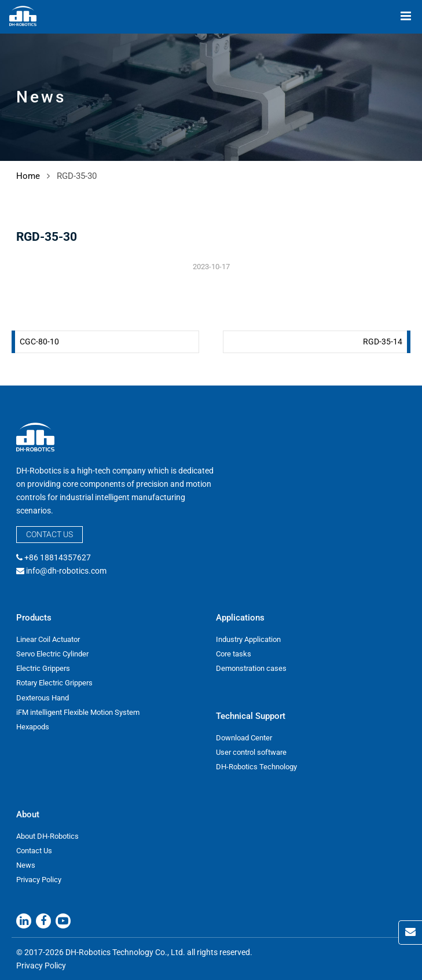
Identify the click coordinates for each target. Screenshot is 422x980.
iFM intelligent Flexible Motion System (78, 712)
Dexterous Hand (43, 698)
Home (28, 176)
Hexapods (33, 727)
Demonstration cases (251, 668)
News (26, 865)
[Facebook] (43, 921)
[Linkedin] (24, 921)
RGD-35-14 (383, 342)
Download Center (244, 738)
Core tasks (234, 654)
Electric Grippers (43, 668)
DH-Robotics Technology (256, 767)
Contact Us (49, 534)
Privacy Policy (39, 880)
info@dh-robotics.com (66, 571)
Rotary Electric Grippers (54, 683)
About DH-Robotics (47, 836)
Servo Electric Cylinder (52, 654)
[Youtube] (63, 921)
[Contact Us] (410, 933)
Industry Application (248, 639)
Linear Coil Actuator (48, 639)
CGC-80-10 (39, 342)
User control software (251, 752)
